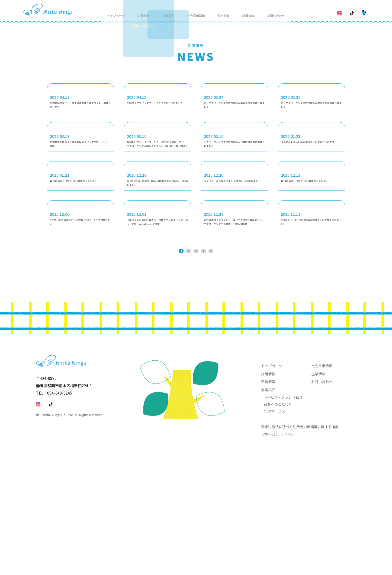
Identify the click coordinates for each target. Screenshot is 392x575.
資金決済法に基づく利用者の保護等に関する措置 (300, 546)
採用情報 (231, 11)
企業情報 (318, 493)
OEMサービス (274, 531)
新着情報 (255, 11)
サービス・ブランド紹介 (283, 517)
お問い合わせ (283, 11)
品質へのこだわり (278, 524)
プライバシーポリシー (279, 555)
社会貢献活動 (203, 11)
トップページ (123, 11)
